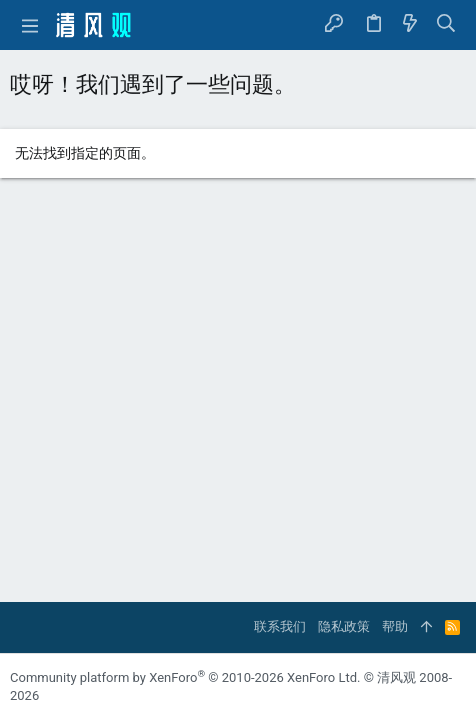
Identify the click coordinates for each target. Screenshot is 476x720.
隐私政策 (344, 626)
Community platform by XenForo (185, 677)
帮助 (395, 626)
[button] (30, 25)
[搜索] (446, 24)
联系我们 (280, 626)
